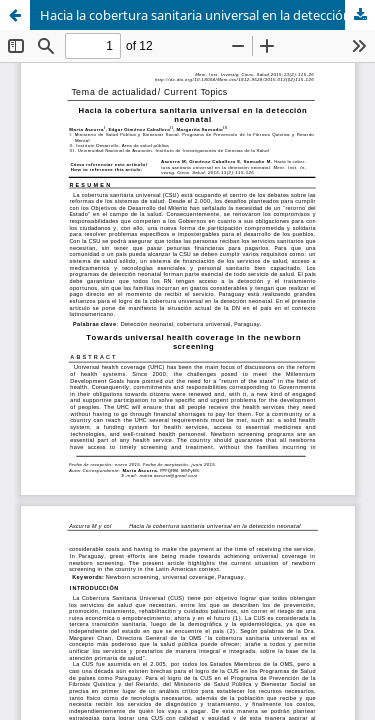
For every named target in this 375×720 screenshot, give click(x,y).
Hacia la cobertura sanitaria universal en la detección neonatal (207, 15)
